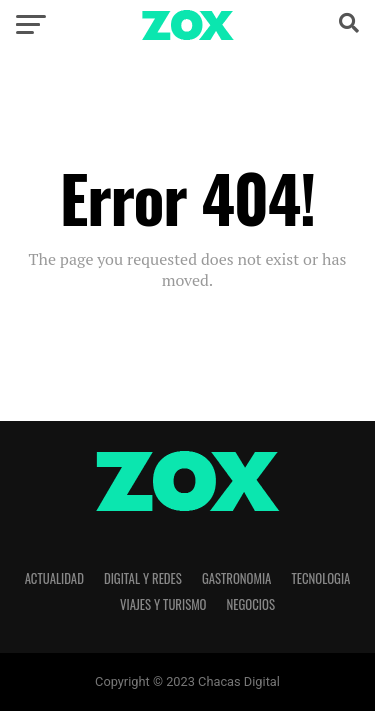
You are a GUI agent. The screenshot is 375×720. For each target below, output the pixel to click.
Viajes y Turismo (163, 604)
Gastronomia (237, 578)
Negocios (251, 604)
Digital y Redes (143, 578)
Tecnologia (320, 578)
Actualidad (54, 578)
